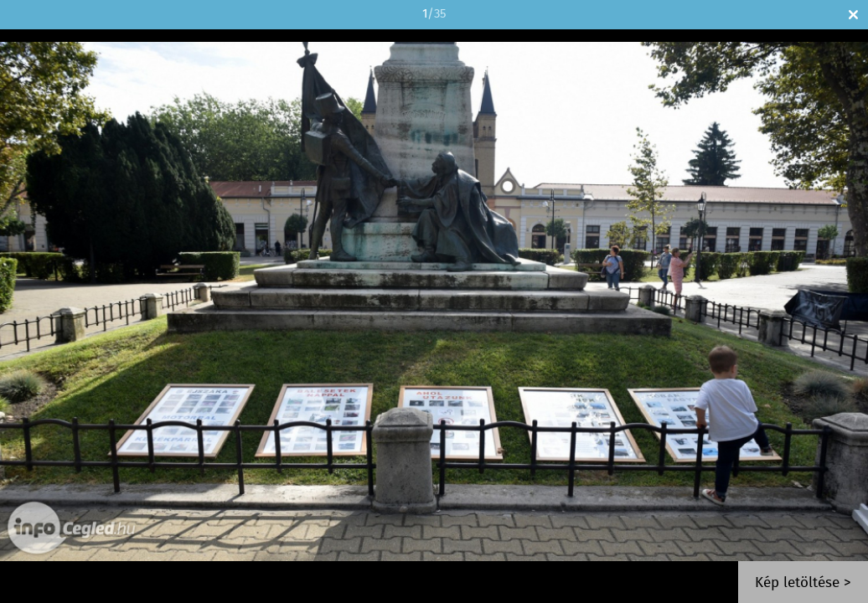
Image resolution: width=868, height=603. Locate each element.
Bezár (853, 15)
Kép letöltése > (803, 583)
